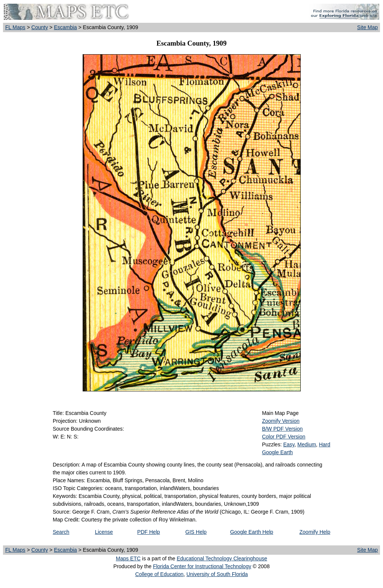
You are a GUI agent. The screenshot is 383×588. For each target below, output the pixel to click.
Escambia (65, 27)
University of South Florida (217, 574)
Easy (289, 444)
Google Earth (277, 452)
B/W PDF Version (282, 429)
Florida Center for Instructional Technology (202, 566)
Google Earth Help (252, 532)
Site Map (367, 27)
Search (61, 532)
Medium (307, 444)
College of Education (159, 574)
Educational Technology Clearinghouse (222, 558)
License (104, 532)
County (40, 27)
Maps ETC (128, 558)
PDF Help (149, 532)
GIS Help (196, 532)
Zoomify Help (315, 532)
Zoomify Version (281, 421)
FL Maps (15, 27)
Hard (325, 444)
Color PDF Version (284, 437)
